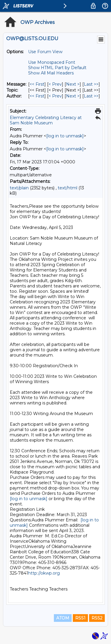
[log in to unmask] (65, 136)
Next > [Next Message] (73, 84)
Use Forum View (45, 52)
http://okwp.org (45, 573)
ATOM (63, 618)
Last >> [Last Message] (91, 84)
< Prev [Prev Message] (55, 84)
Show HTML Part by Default (57, 68)
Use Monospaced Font (52, 62)
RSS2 (97, 618)
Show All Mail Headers (51, 73)
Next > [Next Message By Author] (73, 96)
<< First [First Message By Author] (37, 96)
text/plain (19, 188)
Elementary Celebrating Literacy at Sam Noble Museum (46, 120)
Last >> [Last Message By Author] (91, 96)
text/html (67, 188)
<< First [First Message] (37, 84)
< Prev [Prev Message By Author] (55, 96)
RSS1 (80, 618)
